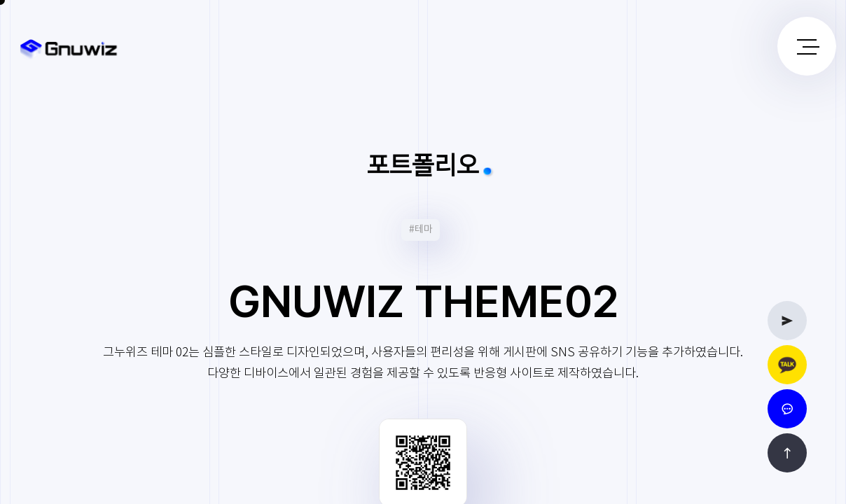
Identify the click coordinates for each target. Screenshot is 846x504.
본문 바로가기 (0, 0)
